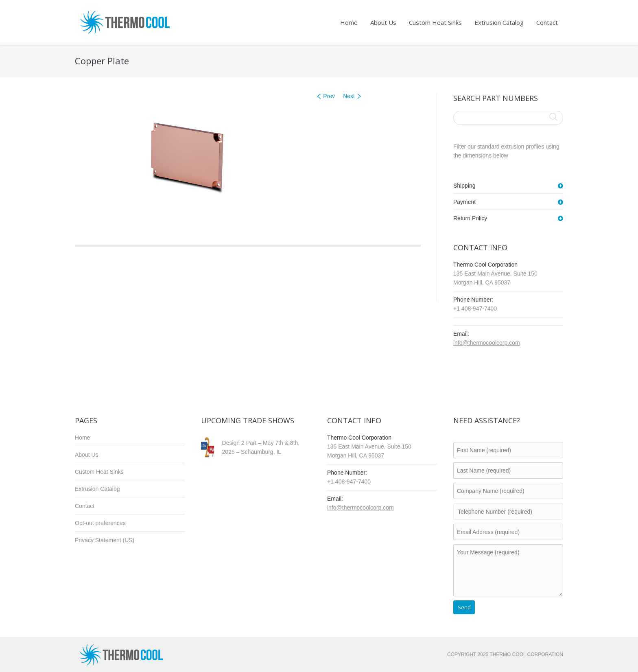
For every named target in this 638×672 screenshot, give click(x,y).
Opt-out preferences (100, 523)
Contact (85, 506)
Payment (464, 202)
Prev (329, 96)
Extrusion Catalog (97, 489)
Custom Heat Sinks (99, 472)
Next (349, 96)
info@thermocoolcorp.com (487, 343)
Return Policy (470, 218)
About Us (87, 455)
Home (82, 438)
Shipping (464, 186)
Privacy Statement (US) (105, 540)
